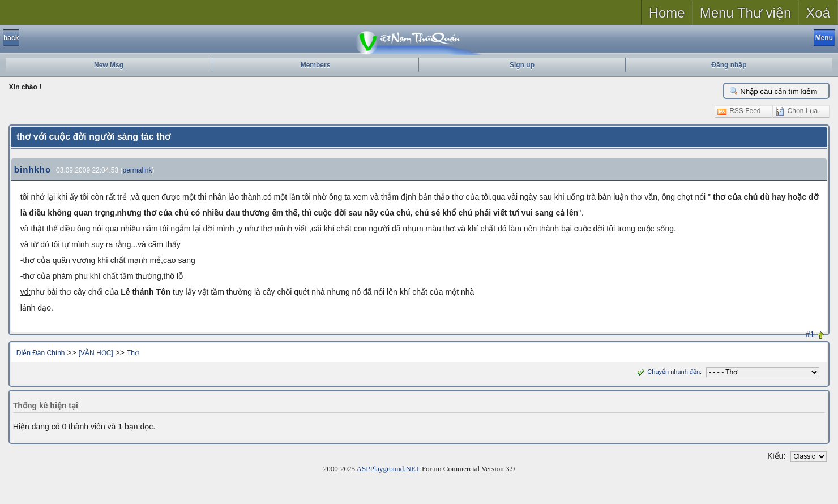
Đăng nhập (729, 65)
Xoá (818, 13)
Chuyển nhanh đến (667, 372)
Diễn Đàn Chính (41, 353)
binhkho (33, 169)
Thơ (133, 353)
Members (316, 65)
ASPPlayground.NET (388, 469)
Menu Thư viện (746, 13)
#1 (810, 334)
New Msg (109, 65)
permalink (137, 170)
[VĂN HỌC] (96, 353)
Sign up (522, 65)
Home (667, 13)
